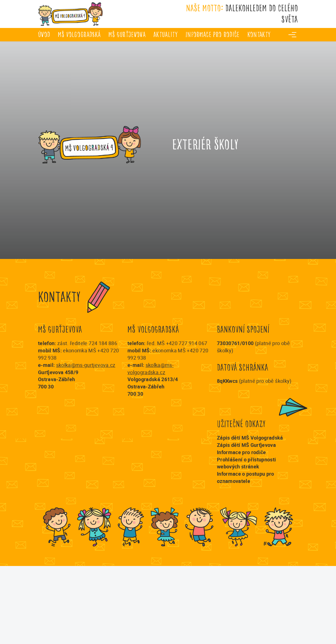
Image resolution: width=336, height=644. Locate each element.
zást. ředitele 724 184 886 (87, 343)
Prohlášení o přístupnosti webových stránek (247, 463)
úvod (44, 35)
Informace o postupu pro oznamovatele (246, 477)
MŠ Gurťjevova (127, 35)
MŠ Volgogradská (79, 35)
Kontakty (259, 35)
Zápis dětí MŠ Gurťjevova (246, 445)
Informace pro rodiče (213, 35)
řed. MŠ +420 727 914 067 (177, 343)
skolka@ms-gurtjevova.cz (86, 365)
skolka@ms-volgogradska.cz (151, 369)
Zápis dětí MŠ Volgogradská (250, 438)
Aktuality (166, 35)
